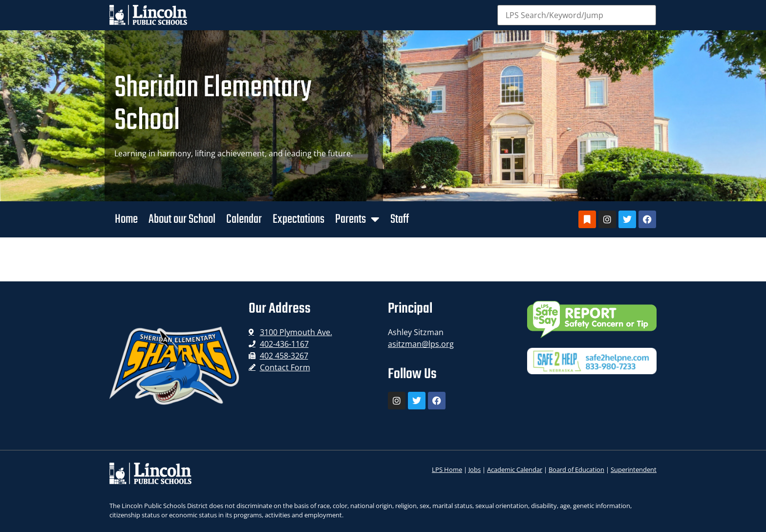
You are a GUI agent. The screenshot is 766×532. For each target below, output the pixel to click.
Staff (400, 219)
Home (126, 219)
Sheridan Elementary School (213, 105)
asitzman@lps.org (421, 344)
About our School (182, 219)
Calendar (244, 219)
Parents (357, 219)
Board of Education (576, 469)
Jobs (475, 469)
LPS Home (447, 469)
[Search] (577, 15)
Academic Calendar (515, 469)
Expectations (298, 219)
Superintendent (634, 469)
